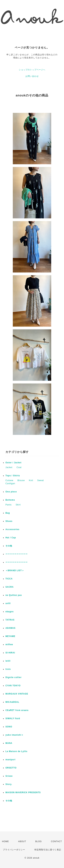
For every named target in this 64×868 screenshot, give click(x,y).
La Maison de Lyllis (16, 751)
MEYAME (10, 636)
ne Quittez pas (14, 595)
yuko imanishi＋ (15, 735)
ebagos (10, 612)
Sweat (40, 480)
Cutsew (9, 480)
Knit (31, 480)
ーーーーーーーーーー (17, 554)
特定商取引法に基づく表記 (48, 850)
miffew (9, 644)
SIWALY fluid (13, 718)
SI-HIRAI (10, 653)
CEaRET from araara (17, 710)
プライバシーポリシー (14, 850)
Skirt (18, 505)
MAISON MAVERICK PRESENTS (23, 792)
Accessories (12, 529)
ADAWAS (10, 628)
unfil (8, 603)
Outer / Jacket (13, 463)
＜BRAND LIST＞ (15, 571)
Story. (9, 784)
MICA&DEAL (12, 702)
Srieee (9, 776)
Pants (9, 505)
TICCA (9, 579)
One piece (11, 492)
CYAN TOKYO (13, 686)
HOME (5, 841)
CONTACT (56, 841)
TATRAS (10, 620)
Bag (8, 513)
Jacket (9, 467)
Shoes (9, 521)
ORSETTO (11, 768)
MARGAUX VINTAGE (17, 694)
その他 (10, 546)
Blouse (21, 480)
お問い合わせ (32, 76)
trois (8, 669)
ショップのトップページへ (32, 70)
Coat (19, 467)
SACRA (10, 587)
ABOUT (22, 841)
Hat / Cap (11, 538)
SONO (9, 727)
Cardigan (10, 483)
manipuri (10, 760)
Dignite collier (13, 677)
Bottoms (10, 500)
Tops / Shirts (13, 476)
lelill (8, 661)
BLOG (38, 841)
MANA (9, 743)
